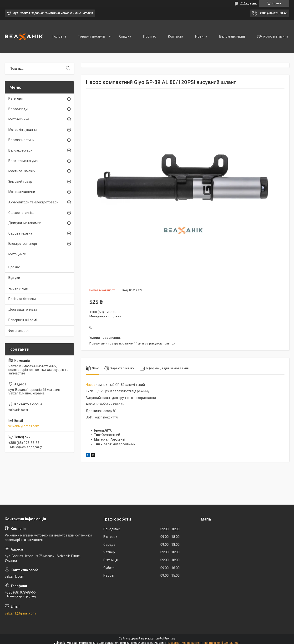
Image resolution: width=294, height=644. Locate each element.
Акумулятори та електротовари (33, 202)
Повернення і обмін (23, 320)
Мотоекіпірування (23, 130)
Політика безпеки (22, 299)
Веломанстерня (232, 36)
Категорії (15, 98)
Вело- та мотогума (23, 161)
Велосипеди (18, 109)
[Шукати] (68, 69)
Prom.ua (170, 639)
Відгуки (14, 278)
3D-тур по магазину (272, 36)
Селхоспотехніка (21, 213)
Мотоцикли (17, 254)
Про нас (150, 36)
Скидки (125, 36)
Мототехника (19, 119)
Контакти (176, 36)
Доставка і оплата (23, 310)
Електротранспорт (23, 244)
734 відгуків (248, 3)
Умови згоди (18, 288)
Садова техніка (20, 233)
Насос (90, 385)
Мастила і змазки (22, 171)
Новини (201, 36)
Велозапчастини (21, 140)
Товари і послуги (92, 36)
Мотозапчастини (22, 192)
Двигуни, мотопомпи (25, 223)
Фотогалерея (19, 331)
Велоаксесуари (20, 150)
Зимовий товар (20, 182)
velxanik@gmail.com (24, 426)
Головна (59, 36)
